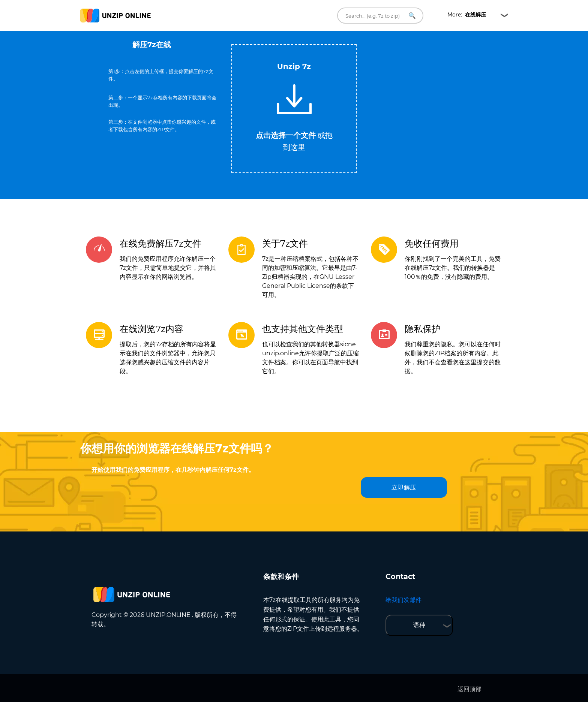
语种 (419, 625)
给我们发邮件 (403, 600)
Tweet (324, 41)
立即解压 (404, 487)
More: (467, 15)
